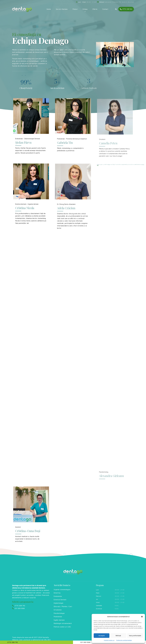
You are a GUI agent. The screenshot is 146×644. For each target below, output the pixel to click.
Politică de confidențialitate (124, 640)
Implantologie (58, 603)
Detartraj (57, 593)
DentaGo (46, 637)
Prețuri (75, 9)
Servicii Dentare (62, 9)
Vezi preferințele (135, 636)
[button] (142, 617)
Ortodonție (58, 610)
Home (49, 9)
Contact (105, 9)
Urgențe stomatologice (62, 589)
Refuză (118, 636)
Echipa (85, 9)
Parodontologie (59, 613)
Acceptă (102, 636)
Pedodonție (58, 617)
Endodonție (58, 596)
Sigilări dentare (59, 620)
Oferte (95, 9)
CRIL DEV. (47, 640)
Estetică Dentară (60, 600)
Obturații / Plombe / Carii (63, 606)
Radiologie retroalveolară (63, 623)
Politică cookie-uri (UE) (62, 627)
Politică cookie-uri (109, 640)
